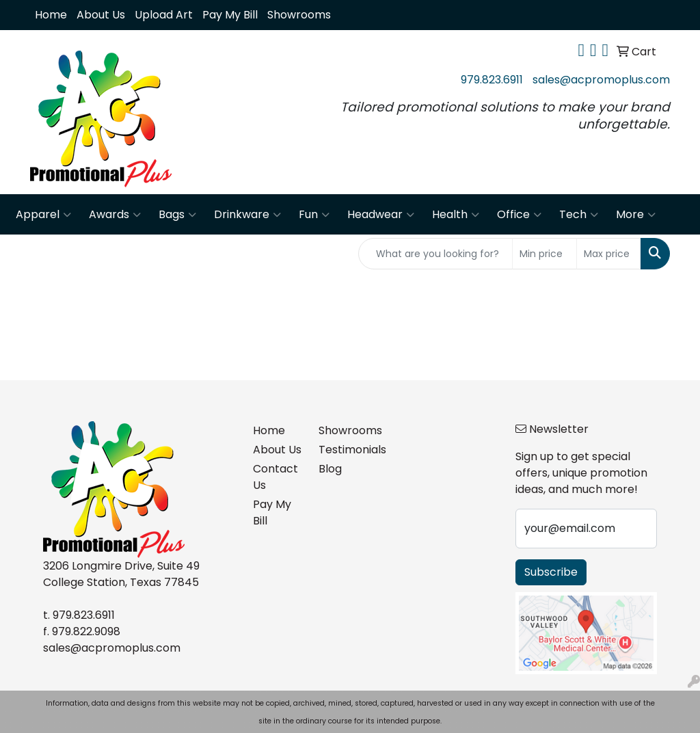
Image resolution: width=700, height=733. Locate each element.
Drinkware (247, 215)
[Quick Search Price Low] (544, 254)
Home (51, 15)
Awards (115, 215)
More (636, 215)
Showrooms (299, 15)
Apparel (43, 215)
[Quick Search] (435, 254)
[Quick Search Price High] (609, 254)
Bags (177, 215)
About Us (101, 15)
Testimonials (343, 450)
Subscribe (551, 572)
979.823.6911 (492, 80)
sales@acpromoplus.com (601, 80)
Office (519, 215)
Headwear (381, 215)
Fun (314, 215)
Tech (579, 215)
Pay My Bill (230, 15)
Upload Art (164, 15)
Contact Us (275, 477)
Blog (330, 469)
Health (456, 215)
